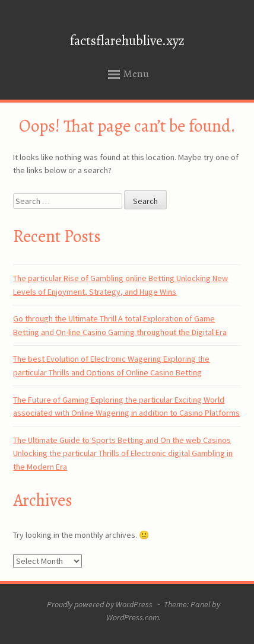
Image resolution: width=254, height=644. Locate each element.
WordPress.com (133, 617)
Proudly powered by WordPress (100, 604)
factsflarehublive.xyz (127, 41)
